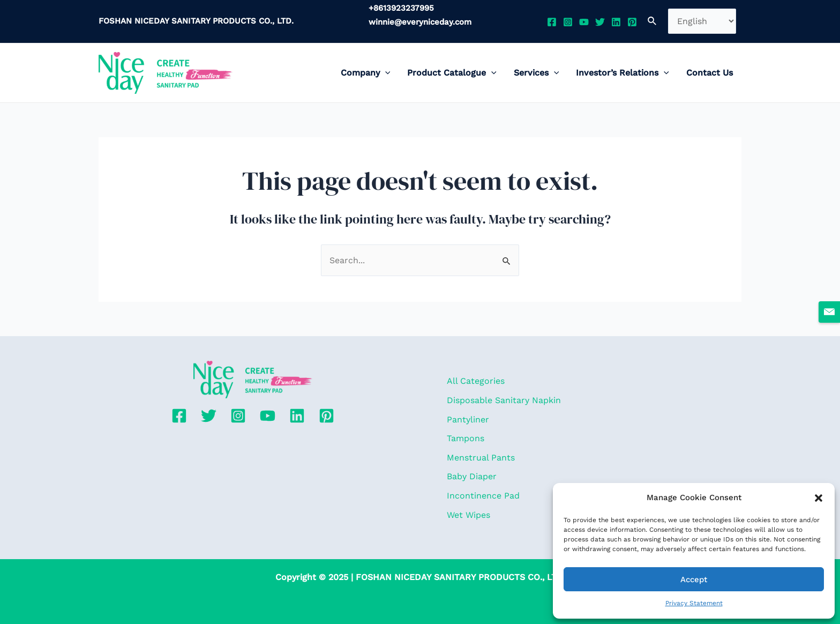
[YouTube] (584, 22)
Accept (694, 580)
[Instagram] (568, 22)
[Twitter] (600, 22)
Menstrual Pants (481, 458)
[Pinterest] (632, 22)
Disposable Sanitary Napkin (504, 400)
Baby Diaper (472, 476)
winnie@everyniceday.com (420, 22)
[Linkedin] (616, 22)
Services (537, 73)
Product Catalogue (452, 73)
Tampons (466, 438)
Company (366, 73)
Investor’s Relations (622, 73)
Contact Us (710, 73)
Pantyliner (468, 419)
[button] (819, 498)
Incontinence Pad (483, 496)
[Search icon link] (652, 21)
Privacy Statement (694, 603)
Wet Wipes (468, 515)
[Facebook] (552, 22)
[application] (385, 73)
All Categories (476, 381)
